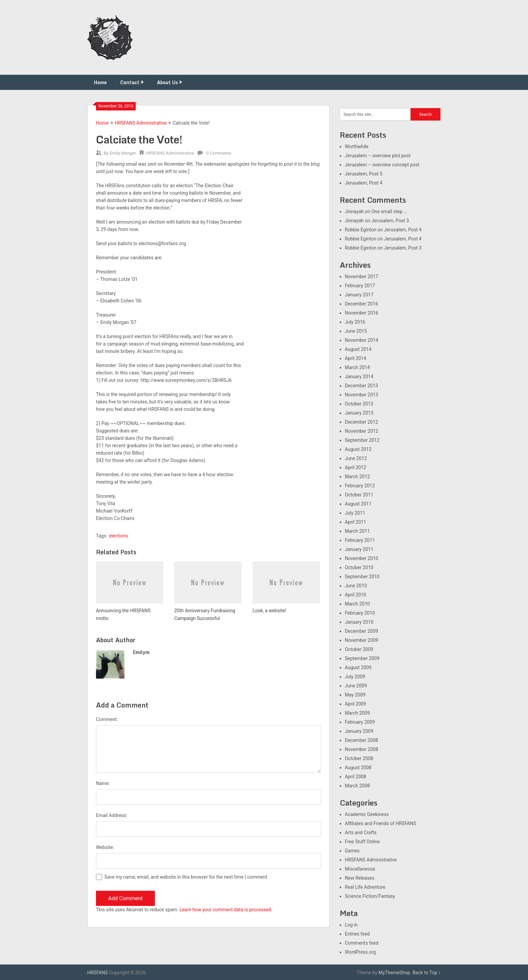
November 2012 (361, 431)
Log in (351, 925)
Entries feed (357, 934)
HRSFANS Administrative (141, 123)
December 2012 (361, 422)
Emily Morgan (123, 153)
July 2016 (355, 322)
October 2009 (359, 649)
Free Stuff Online (362, 842)
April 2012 (356, 467)
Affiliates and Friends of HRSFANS (381, 823)
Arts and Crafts (361, 832)
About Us (167, 82)
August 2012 (358, 449)
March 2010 (357, 604)
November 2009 (361, 640)
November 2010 (361, 558)
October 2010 (359, 567)
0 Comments (219, 153)
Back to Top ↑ (427, 973)
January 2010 (359, 622)
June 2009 (356, 686)
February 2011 (360, 540)
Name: (103, 783)
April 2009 (356, 704)
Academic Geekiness (367, 814)
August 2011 (358, 504)
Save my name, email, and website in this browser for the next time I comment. (186, 877)
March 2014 (357, 367)
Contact (130, 82)
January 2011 (359, 549)
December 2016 (361, 304)
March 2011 (357, 531)
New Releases (360, 878)
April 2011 (356, 522)
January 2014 (359, 377)
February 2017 (360, 286)
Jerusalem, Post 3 (390, 221)
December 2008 (361, 740)
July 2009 (355, 677)
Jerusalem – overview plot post (378, 156)
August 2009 (358, 667)
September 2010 (362, 577)
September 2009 (362, 658)
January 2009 (359, 731)
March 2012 (357, 477)
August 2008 (358, 767)
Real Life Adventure (365, 887)
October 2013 (359, 404)
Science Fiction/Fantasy (370, 896)
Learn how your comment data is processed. (226, 910)
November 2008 (361, 749)
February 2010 (360, 613)
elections (119, 536)
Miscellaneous (360, 869)
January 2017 (359, 295)
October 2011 (359, 495)
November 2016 (361, 313)
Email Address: (112, 815)
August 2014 (358, 349)
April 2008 (356, 777)
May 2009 (355, 695)
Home (100, 82)
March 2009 (357, 713)
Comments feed (362, 943)
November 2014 (361, 340)
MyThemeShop (394, 973)
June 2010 (356, 586)
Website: (105, 847)
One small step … (389, 211)
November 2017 (361, 276)
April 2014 (356, 358)
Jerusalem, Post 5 (364, 174)
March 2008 (357, 786)
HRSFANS (97, 973)
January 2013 (359, 413)
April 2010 (356, 595)
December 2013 (361, 386)
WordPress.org (360, 952)
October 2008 (359, 758)
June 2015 (356, 331)
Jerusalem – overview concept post (382, 165)
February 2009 (360, 722)
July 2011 (355, 513)
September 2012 (362, 440)
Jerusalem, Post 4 (364, 183)
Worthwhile (357, 146)
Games (352, 851)
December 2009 (361, 631)
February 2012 (360, 486)
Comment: (107, 719)
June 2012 (356, 458)
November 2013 (361, 395)
